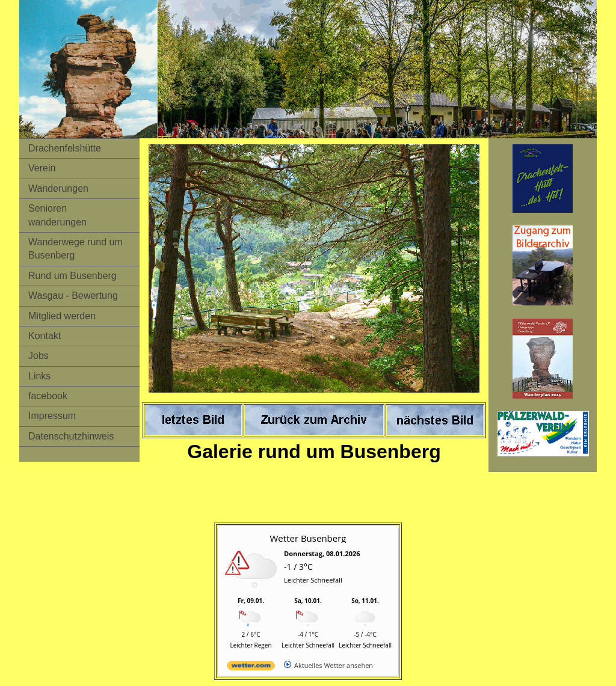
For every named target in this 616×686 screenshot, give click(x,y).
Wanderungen (58, 188)
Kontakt (45, 336)
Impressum (52, 416)
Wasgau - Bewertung (73, 296)
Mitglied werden (62, 316)
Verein (42, 168)
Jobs (38, 356)
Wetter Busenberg (308, 538)
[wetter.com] (251, 668)
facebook (48, 396)
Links (39, 376)
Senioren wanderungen (57, 215)
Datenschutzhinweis (71, 436)
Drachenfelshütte (65, 148)
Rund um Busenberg (72, 276)
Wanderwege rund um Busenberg (75, 249)
